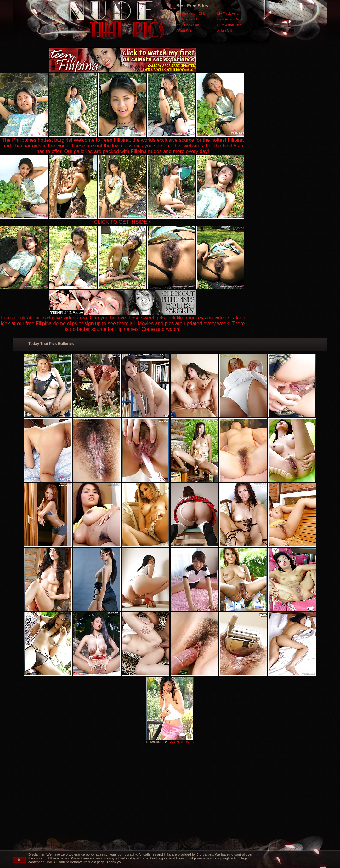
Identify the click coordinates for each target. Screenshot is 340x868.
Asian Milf (225, 31)
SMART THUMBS (181, 742)
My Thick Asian (229, 14)
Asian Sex (184, 31)
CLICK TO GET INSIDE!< (123, 222)
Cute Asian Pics (229, 25)
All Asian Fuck (187, 19)
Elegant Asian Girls (191, 14)
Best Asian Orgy (230, 19)
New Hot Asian (188, 25)
